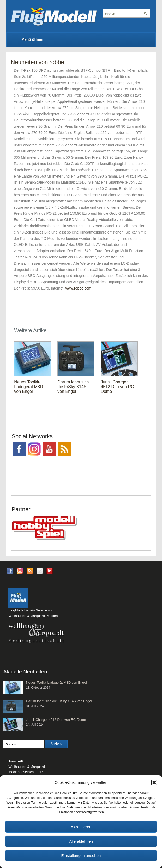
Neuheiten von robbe (38, 62)
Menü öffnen (32, 39)
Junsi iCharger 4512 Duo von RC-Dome (118, 387)
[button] (154, 782)
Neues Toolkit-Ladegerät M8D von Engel (28, 387)
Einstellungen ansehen (81, 856)
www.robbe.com (79, 288)
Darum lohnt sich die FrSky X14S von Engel (73, 387)
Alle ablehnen (81, 841)
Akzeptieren (81, 827)
